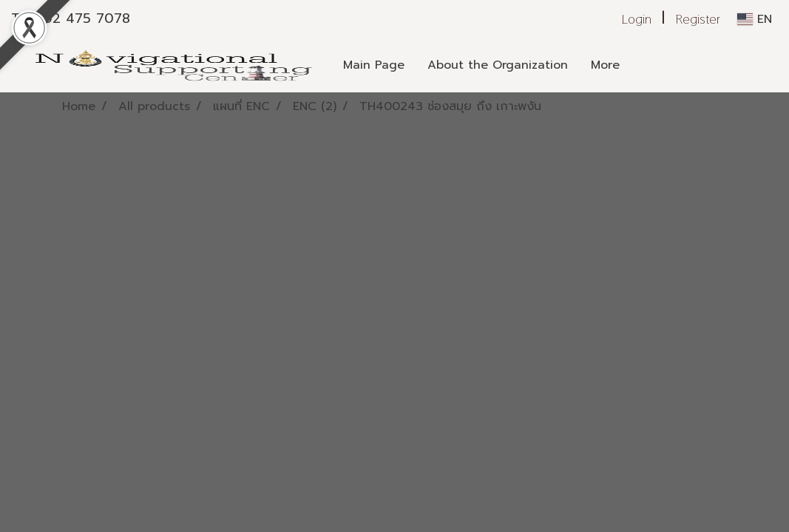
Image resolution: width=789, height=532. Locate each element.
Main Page (374, 65)
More (605, 65)
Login (637, 19)
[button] (644, 65)
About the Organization (498, 65)
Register (698, 19)
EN (755, 19)
